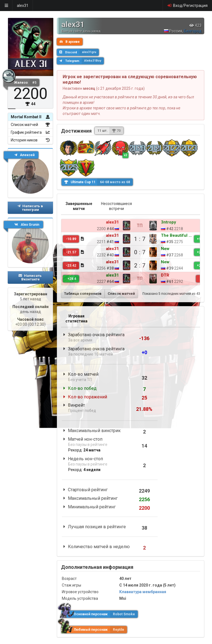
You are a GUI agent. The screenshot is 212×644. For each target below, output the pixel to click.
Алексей (24, 155)
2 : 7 (120, 266)
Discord (79, 52)
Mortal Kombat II (30, 117)
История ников (30, 140)
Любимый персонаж (94, 630)
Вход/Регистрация (187, 6)
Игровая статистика (76, 319)
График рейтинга (30, 132)
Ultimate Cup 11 (99, 182)
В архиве (70, 42)
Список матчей (30, 125)
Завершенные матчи (79, 206)
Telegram (82, 61)
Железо (27, 83)
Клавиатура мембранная (143, 592)
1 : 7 (120, 239)
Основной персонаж (100, 614)
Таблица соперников (83, 294)
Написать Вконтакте (30, 277)
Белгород (193, 31)
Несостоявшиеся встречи (116, 206)
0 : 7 (120, 252)
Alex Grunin (27, 225)
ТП (120, 226)
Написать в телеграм (30, 208)
